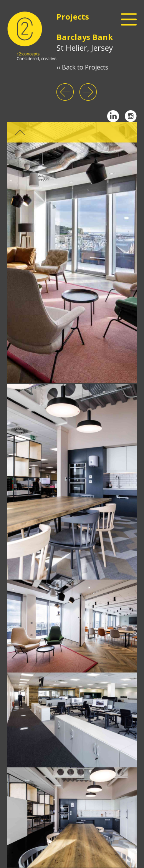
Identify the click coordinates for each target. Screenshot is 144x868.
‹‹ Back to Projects (82, 67)
